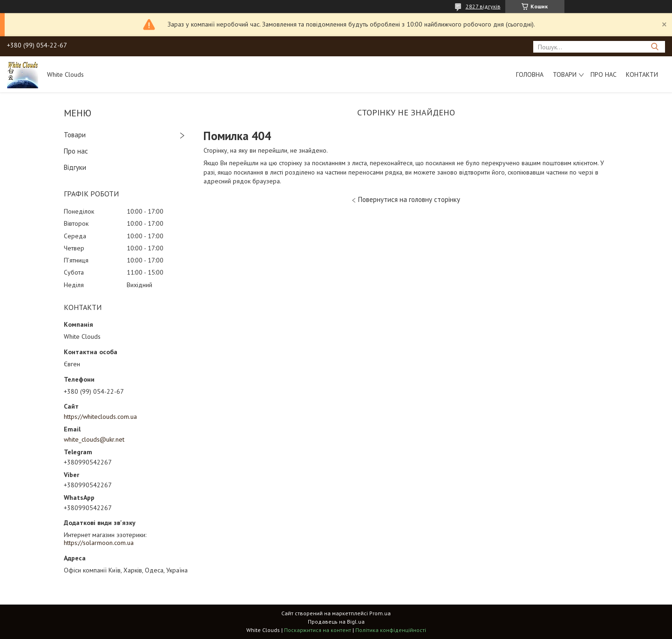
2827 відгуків (483, 6)
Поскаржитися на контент (318, 630)
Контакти (642, 74)
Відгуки (75, 167)
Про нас (604, 74)
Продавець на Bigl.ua (336, 622)
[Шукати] (655, 47)
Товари (565, 74)
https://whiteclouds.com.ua (100, 417)
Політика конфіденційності (391, 630)
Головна (530, 74)
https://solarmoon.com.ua (99, 543)
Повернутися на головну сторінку (409, 199)
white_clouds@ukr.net (94, 439)
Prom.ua (380, 613)
